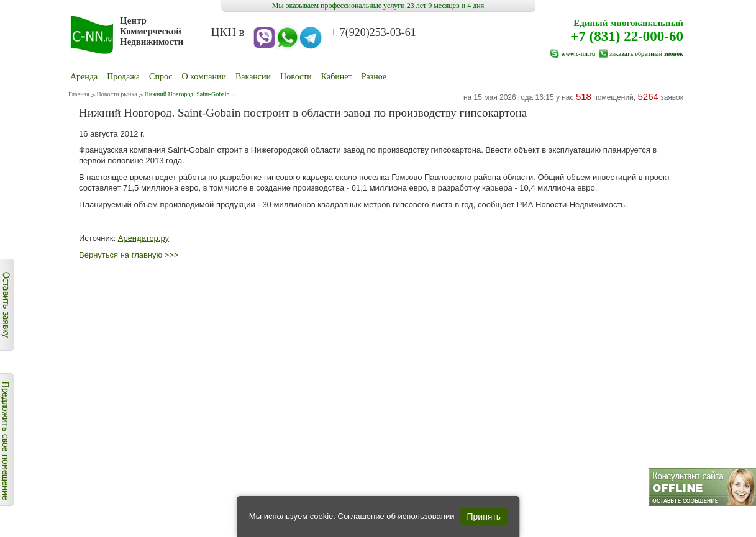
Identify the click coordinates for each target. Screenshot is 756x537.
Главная (79, 94)
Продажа (123, 77)
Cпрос (161, 77)
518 (584, 97)
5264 (648, 97)
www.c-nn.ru (578, 54)
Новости (296, 77)
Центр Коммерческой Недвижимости (152, 31)
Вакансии (253, 77)
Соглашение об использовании (396, 516)
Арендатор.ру (143, 238)
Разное (374, 77)
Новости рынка (117, 94)
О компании (204, 77)
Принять (484, 517)
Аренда (84, 77)
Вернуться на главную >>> (129, 255)
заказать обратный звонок (646, 54)
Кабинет (337, 77)
